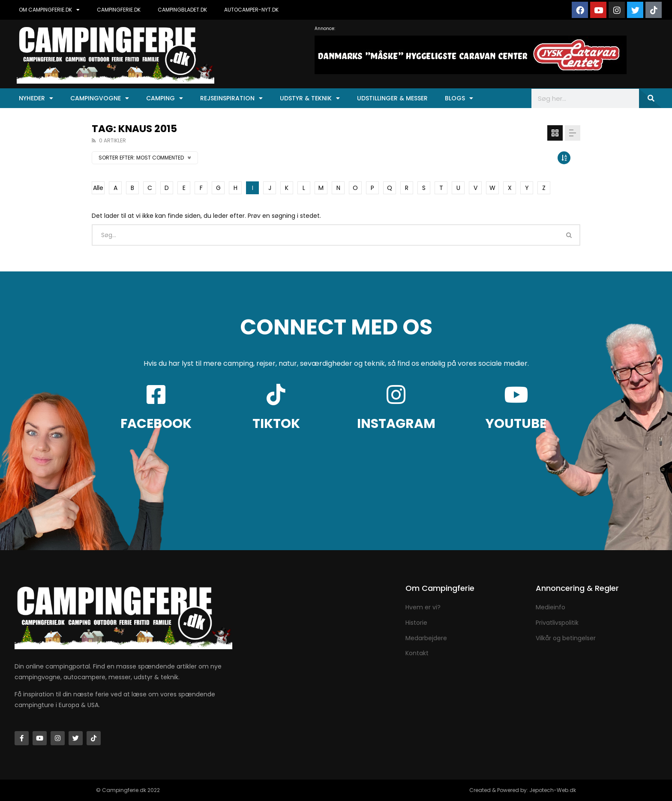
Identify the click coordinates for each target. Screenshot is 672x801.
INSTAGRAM (396, 424)
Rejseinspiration (231, 98)
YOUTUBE (516, 424)
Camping (165, 98)
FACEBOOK (156, 424)
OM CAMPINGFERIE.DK (49, 10)
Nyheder (36, 98)
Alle (98, 188)
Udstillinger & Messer (392, 98)
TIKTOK (276, 424)
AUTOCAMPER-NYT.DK (251, 10)
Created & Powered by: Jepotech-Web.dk (523, 790)
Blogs (459, 98)
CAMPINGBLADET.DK (182, 10)
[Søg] (650, 98)
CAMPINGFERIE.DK (119, 10)
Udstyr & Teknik (310, 98)
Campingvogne (100, 98)
